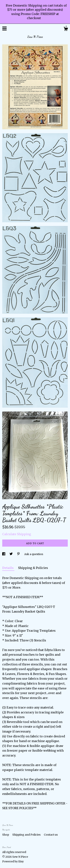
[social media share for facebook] (4, 554)
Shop (6, 835)
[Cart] (66, 29)
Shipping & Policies (33, 568)
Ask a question (34, 554)
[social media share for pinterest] (19, 554)
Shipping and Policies (27, 835)
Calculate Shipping (17, 534)
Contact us (51, 835)
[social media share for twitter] (11, 554)
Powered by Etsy (13, 861)
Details (8, 568)
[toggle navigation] (4, 28)
